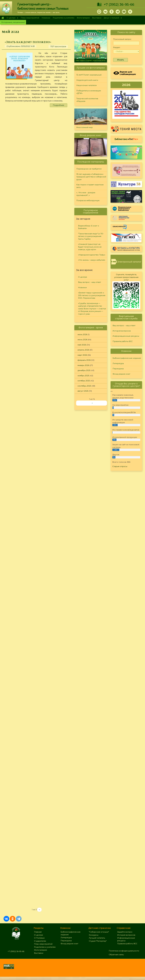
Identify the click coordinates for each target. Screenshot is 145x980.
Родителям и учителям (64, 18)
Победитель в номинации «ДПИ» (89, 92)
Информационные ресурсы (126, 336)
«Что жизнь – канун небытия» (92, 260)
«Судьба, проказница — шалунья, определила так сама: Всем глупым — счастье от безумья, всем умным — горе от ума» (92, 309)
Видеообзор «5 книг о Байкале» (89, 227)
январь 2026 (83, 365)
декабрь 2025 (84, 370)
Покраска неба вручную (88, 200)
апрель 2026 (83, 350)
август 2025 (83, 391)
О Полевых (39, 941)
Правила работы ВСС (123, 341)
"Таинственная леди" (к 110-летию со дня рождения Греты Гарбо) (91, 236)
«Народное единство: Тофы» (92, 255)
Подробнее (59, 105)
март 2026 (82, 355)
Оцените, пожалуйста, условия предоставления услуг (126, 277)
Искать (120, 60)
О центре (12, 18)
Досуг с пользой (112, 18)
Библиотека (126, 139)
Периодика (118, 369)
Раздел (117, 47)
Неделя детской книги (87, 80)
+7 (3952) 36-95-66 (119, 4)
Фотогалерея (83, 18)
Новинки (46, 18)
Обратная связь (116, 958)
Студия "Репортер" (98, 944)
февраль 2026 (84, 360)
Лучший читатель (97, 941)
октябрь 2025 (84, 381)
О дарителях (40, 944)
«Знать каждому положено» (29, 42)
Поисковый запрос (122, 39)
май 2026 (82, 345)
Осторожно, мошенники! (13, 22)
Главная (3, 18)
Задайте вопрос (125, 935)
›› (39, 913)
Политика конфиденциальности (124, 954)
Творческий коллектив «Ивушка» (87, 100)
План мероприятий (30, 18)
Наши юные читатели (86, 85)
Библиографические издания (127, 358)
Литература (118, 363)
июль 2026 (82, 334)
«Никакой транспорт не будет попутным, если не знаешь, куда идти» (90, 247)
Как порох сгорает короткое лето (91, 60)
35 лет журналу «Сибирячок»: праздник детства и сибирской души (91, 177)
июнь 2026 (82, 340)
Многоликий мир (85, 127)
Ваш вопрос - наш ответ (90, 282)
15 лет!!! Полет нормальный (89, 75)
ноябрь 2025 (83, 376)
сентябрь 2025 (84, 386)
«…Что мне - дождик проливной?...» (86, 194)
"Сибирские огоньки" (99, 935)
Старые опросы (120, 466)
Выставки (97, 18)
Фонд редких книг (121, 374)
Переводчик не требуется (89, 169)
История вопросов (122, 331)
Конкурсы (94, 938)
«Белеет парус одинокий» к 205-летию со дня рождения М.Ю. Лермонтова (92, 295)
